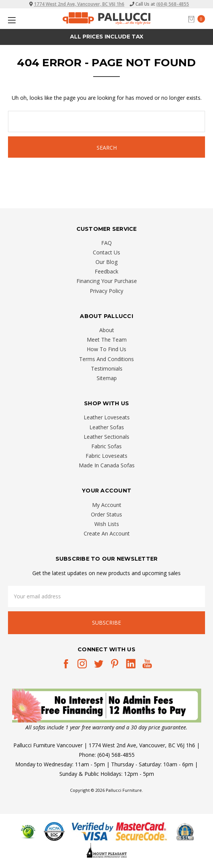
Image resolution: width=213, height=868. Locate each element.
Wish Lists (107, 524)
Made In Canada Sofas (107, 465)
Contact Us (106, 252)
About (107, 330)
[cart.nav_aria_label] (199, 19)
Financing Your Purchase (107, 281)
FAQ (106, 243)
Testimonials (107, 368)
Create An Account (107, 533)
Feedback (106, 271)
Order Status (106, 514)
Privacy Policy (106, 291)
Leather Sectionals (106, 437)
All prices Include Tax (107, 37)
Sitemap (107, 378)
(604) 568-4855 (173, 4)
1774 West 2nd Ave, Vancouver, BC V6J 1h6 (79, 4)
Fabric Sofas (106, 446)
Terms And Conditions (106, 359)
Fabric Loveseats (106, 456)
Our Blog (106, 262)
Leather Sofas (107, 427)
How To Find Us (106, 349)
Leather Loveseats (107, 417)
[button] (107, 706)
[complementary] (158, 826)
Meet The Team (107, 340)
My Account (107, 505)
